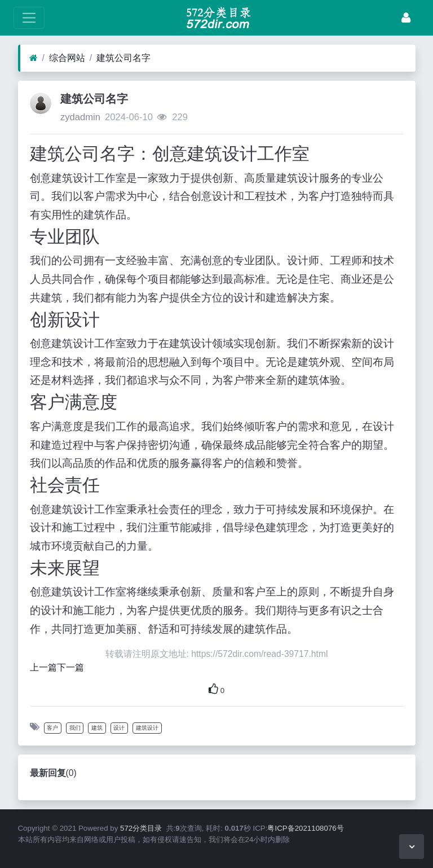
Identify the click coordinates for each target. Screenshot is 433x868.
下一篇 (70, 667)
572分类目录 (141, 828)
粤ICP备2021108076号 (305, 828)
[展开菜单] (29, 18)
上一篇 (43, 667)
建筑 (97, 728)
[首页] (34, 58)
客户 (52, 728)
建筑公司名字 (123, 58)
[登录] (406, 18)
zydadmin (80, 117)
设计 (119, 728)
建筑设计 (147, 728)
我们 (75, 728)
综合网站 (67, 58)
